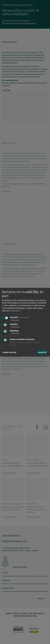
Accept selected (9, 352)
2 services (15, 327)
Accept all (42, 352)
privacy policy (15, 311)
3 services (15, 320)
